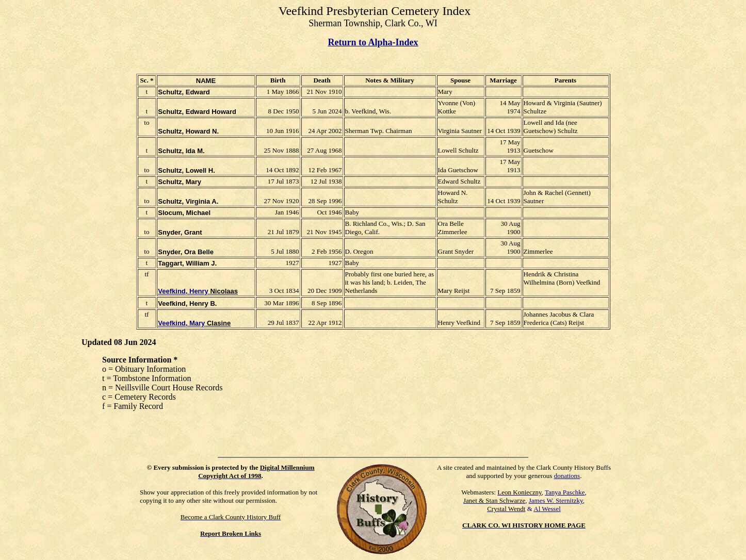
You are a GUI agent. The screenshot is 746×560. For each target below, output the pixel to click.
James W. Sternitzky (556, 500)
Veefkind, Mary (181, 323)
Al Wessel (547, 509)
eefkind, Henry (185, 291)
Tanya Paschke (565, 492)
